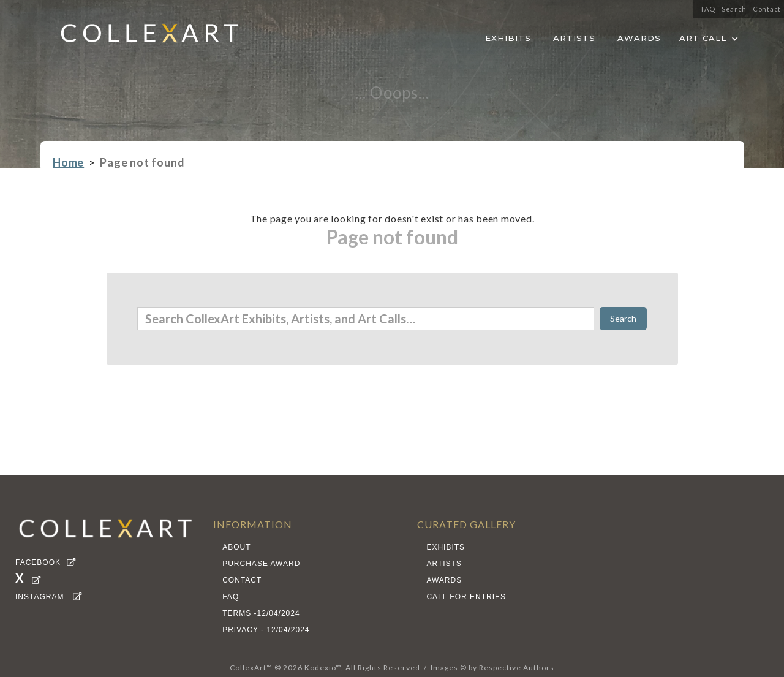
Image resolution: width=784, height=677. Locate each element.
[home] (140, 37)
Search (734, 9)
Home (68, 162)
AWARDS (639, 38)
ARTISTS (574, 38)
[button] (709, 36)
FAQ (708, 9)
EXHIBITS (508, 38)
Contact (767, 9)
